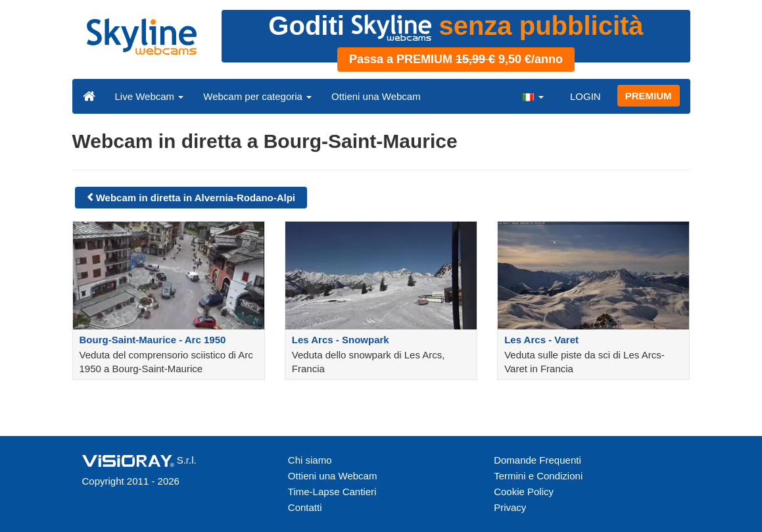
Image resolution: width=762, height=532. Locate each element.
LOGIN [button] (585, 96)
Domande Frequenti (537, 460)
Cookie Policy (524, 492)
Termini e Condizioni (538, 476)
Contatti (305, 507)
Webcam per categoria (257, 96)
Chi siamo (310, 460)
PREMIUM (649, 96)
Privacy (510, 507)
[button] (533, 96)
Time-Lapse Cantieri (332, 492)
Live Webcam (150, 96)
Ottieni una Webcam (376, 96)
